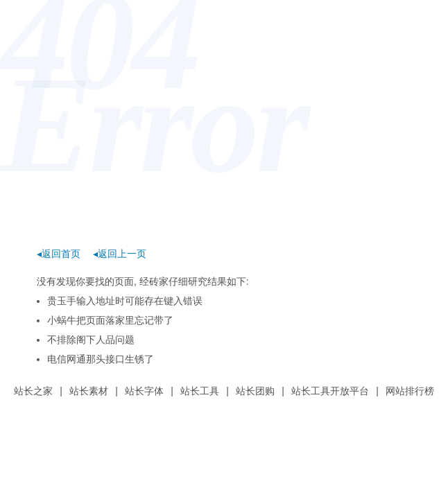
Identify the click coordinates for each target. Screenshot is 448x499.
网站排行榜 (410, 391)
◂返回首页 (59, 254)
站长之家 (33, 391)
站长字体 (144, 391)
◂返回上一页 (120, 254)
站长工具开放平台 (330, 391)
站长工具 (200, 391)
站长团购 (255, 391)
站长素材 (89, 391)
